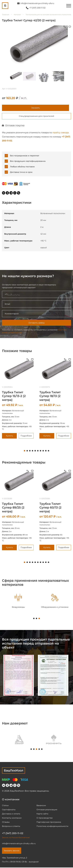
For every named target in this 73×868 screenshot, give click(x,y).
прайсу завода (61, 133)
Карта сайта (42, 814)
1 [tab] (25, 451)
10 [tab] (48, 451)
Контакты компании (12, 818)
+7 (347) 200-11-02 (37, 8)
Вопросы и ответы (11, 827)
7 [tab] (40, 451)
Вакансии (41, 806)
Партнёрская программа (49, 823)
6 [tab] (38, 451)
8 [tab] (43, 451)
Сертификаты (9, 810)
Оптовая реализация (47, 810)
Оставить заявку (37, 323)
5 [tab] (35, 451)
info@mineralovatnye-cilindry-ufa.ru (37, 3)
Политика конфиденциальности (52, 827)
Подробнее (26, 437)
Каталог (17, 14)
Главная (6, 14)
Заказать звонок (12, 851)
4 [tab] (33, 451)
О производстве (45, 818)
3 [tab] (30, 451)
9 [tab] (46, 451)
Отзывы (6, 823)
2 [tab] (27, 451)
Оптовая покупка (15, 126)
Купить (9, 437)
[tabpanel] (18, 602)
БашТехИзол (14, 771)
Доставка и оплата (11, 814)
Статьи (5, 806)
